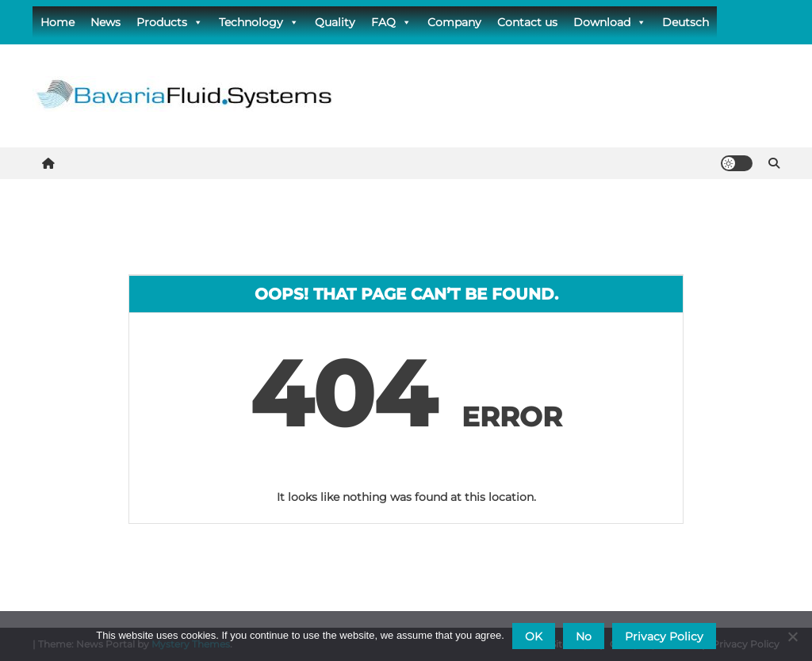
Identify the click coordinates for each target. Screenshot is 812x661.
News (105, 22)
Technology (259, 22)
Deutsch (686, 22)
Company (454, 22)
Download (610, 22)
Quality (335, 22)
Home (57, 22)
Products (170, 22)
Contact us (527, 22)
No (584, 636)
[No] (792, 636)
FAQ (391, 22)
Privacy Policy (664, 636)
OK (534, 636)
